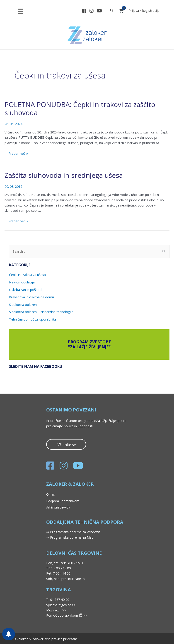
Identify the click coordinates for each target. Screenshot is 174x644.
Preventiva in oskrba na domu (31, 297)
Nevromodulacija (22, 282)
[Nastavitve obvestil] (9, 634)
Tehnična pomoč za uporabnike (33, 319)
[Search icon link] (112, 11)
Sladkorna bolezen (23, 304)
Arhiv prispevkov (58, 507)
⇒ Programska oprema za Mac (70, 537)
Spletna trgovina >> (61, 605)
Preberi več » (18, 154)
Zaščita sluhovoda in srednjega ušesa (64, 175)
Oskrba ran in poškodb (26, 290)
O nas (51, 494)
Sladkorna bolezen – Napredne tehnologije (41, 312)
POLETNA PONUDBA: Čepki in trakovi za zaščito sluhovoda (80, 108)
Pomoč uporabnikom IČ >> (66, 615)
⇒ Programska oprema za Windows (73, 532)
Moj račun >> (56, 610)
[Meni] (20, 11)
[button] (66, 444)
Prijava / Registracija (144, 10)
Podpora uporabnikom (63, 501)
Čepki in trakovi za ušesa (27, 275)
